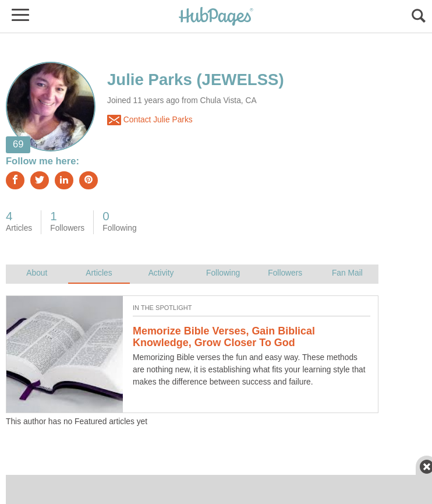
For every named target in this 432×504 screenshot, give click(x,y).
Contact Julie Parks (150, 120)
